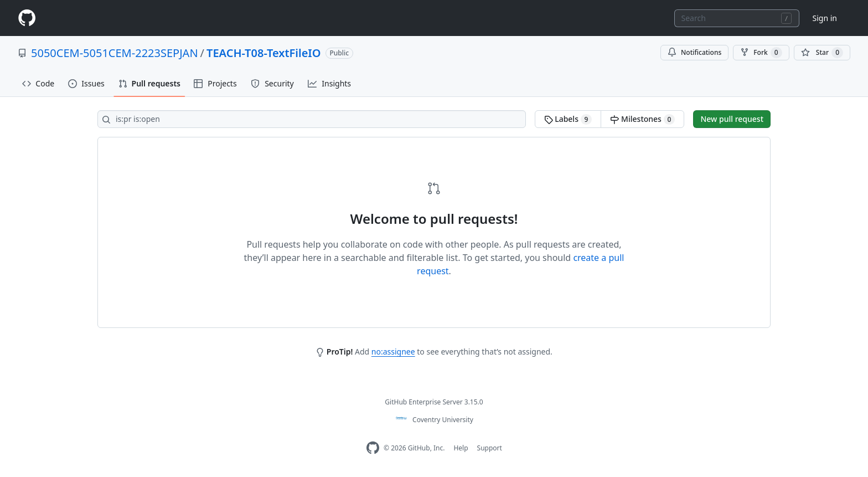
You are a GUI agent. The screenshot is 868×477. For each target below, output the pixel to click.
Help (461, 448)
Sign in (825, 18)
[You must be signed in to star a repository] (822, 53)
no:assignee (393, 352)
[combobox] (737, 18)
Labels (568, 119)
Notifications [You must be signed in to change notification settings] (694, 52)
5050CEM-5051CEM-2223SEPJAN (115, 53)
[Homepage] (27, 18)
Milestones (642, 119)
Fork (761, 53)
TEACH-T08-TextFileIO (263, 53)
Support (490, 448)
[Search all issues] (312, 119)
